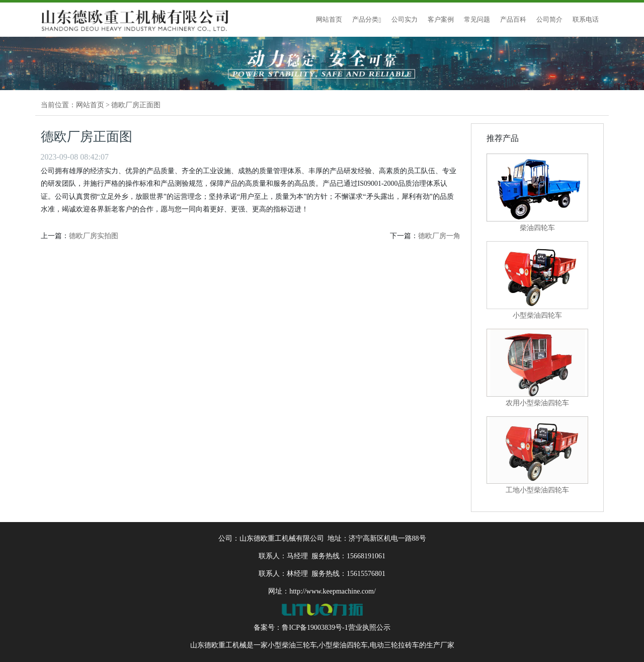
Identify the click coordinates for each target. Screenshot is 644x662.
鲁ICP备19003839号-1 (315, 628)
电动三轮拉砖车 (394, 645)
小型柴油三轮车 (292, 645)
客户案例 (441, 19)
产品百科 (513, 19)
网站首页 (329, 19)
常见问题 (477, 19)
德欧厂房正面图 (136, 105)
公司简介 (549, 19)
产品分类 (367, 19)
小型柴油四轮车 (343, 645)
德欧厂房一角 (439, 236)
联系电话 (586, 19)
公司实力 (405, 19)
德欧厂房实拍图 (94, 236)
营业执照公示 (369, 628)
